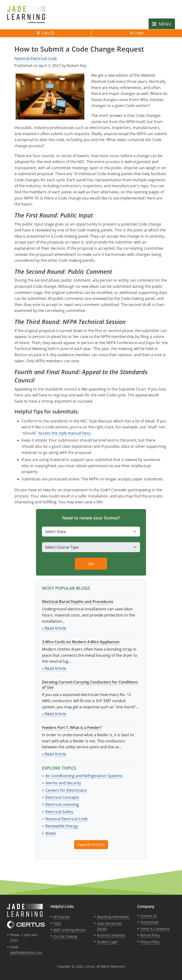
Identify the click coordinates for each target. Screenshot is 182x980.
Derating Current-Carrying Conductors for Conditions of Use (90, 685)
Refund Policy (150, 935)
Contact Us (149, 916)
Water (51, 833)
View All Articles (91, 845)
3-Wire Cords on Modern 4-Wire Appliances (81, 642)
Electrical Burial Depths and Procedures (78, 602)
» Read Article (54, 628)
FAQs (57, 923)
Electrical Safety (59, 812)
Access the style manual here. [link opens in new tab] (65, 433)
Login (139, 33)
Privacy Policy (150, 942)
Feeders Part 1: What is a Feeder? (72, 727)
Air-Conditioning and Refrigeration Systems (84, 776)
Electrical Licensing (62, 804)
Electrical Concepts (62, 797)
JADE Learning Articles (70, 930)
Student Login (107, 942)
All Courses (62, 917)
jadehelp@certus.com (26, 952)
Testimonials (150, 922)
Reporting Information (113, 917)
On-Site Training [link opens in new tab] (65, 936)
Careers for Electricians (66, 790)
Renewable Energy (62, 826)
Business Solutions (111, 935)
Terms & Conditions (155, 929)
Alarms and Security (63, 783)
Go (91, 564)
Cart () (48, 33)
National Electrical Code (36, 58)
